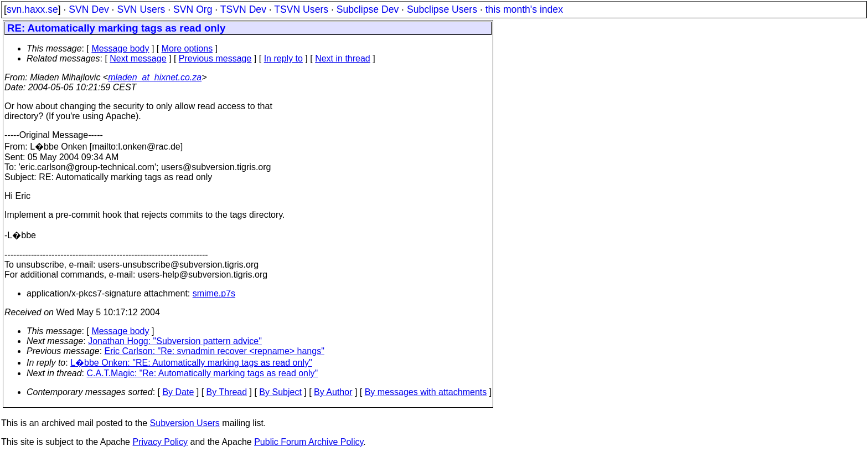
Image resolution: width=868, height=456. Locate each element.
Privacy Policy (160, 442)
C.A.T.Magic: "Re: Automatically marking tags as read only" (203, 373)
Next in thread (343, 58)
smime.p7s (214, 293)
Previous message (215, 58)
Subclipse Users (442, 9)
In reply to (283, 58)
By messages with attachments (426, 392)
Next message (138, 58)
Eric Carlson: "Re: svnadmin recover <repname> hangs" (215, 351)
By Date (178, 392)
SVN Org (193, 9)
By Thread (227, 392)
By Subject (280, 392)
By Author (333, 392)
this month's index (524, 9)
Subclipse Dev (368, 9)
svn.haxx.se (32, 9)
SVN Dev (89, 9)
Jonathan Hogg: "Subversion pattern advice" (175, 341)
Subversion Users (185, 423)
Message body (120, 48)
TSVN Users (301, 9)
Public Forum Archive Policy (309, 442)
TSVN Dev (243, 9)
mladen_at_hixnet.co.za (155, 77)
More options (187, 48)
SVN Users (141, 9)
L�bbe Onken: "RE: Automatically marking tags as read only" (191, 363)
